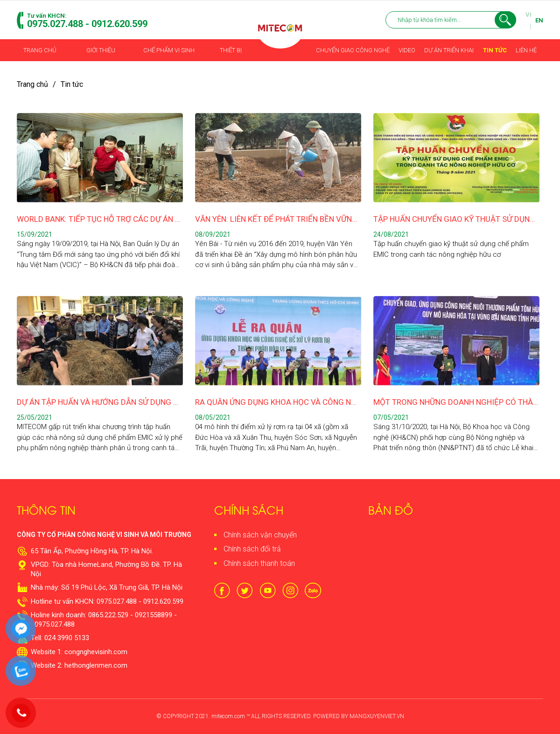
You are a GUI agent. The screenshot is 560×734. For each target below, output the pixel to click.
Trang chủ (40, 50)
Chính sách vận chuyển (260, 535)
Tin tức (494, 50)
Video (407, 50)
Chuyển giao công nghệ (353, 50)
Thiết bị (231, 50)
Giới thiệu (101, 50)
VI (528, 15)
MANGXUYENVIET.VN (377, 716)
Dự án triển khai (449, 50)
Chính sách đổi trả (252, 549)
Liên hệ (526, 50)
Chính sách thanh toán (259, 563)
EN (539, 20)
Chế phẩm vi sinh (169, 50)
